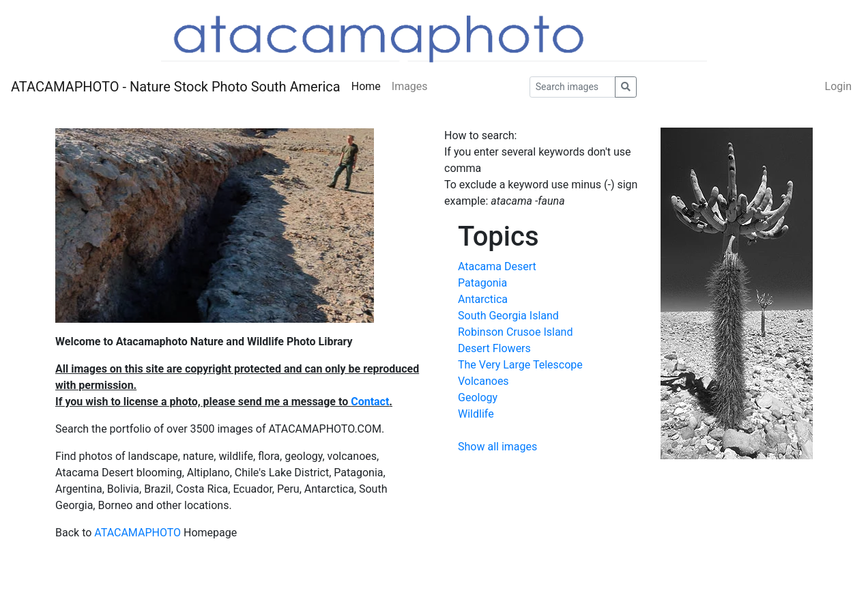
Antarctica (483, 299)
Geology (478, 397)
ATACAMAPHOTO (138, 533)
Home (366, 86)
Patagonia (482, 283)
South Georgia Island (508, 316)
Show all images (497, 447)
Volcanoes (483, 381)
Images (410, 86)
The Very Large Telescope (520, 365)
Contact (370, 402)
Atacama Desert (497, 266)
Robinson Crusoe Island (515, 332)
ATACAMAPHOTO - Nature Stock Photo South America (176, 87)
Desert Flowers (494, 348)
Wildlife (476, 414)
